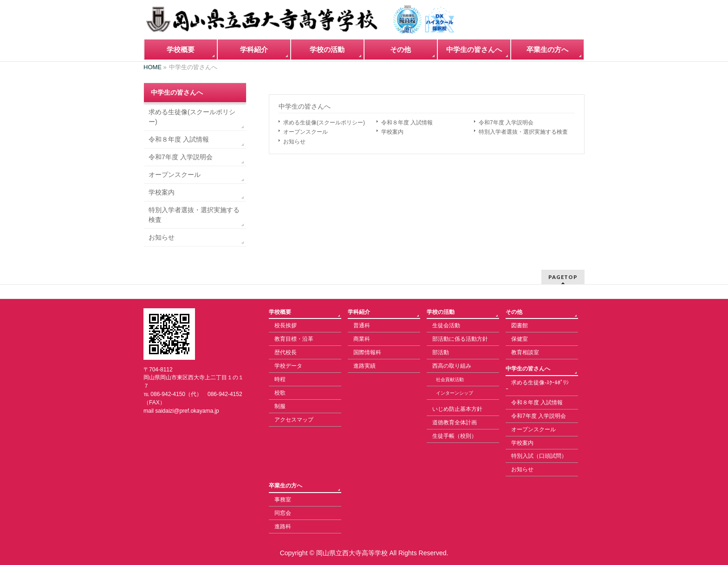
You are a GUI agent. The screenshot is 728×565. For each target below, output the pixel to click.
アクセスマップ (294, 420)
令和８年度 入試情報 (407, 123)
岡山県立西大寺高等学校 (352, 553)
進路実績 (364, 366)
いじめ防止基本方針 (457, 409)
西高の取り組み (452, 366)
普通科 (362, 325)
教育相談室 (525, 352)
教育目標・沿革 (294, 339)
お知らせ (294, 142)
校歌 (280, 393)
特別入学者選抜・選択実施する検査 (523, 132)
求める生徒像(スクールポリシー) (324, 123)
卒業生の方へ (286, 486)
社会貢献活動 (450, 380)
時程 (280, 379)
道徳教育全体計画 (455, 422)
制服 (280, 406)
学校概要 (280, 312)
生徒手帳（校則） (455, 436)
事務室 (283, 500)
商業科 (362, 339)
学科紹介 (359, 312)
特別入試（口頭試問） (539, 456)
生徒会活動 (446, 325)
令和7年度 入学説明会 (506, 123)
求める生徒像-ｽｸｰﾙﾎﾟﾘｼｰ (537, 386)
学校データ (288, 366)
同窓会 (283, 513)
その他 (514, 312)
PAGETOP (563, 277)
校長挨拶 (286, 325)
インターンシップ (455, 393)
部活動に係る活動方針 (460, 339)
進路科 (283, 526)
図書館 (520, 325)
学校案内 (392, 132)
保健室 (520, 339)
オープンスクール (305, 132)
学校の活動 (441, 312)
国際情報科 (367, 352)
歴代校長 (286, 352)
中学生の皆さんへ (305, 106)
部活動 (441, 352)
